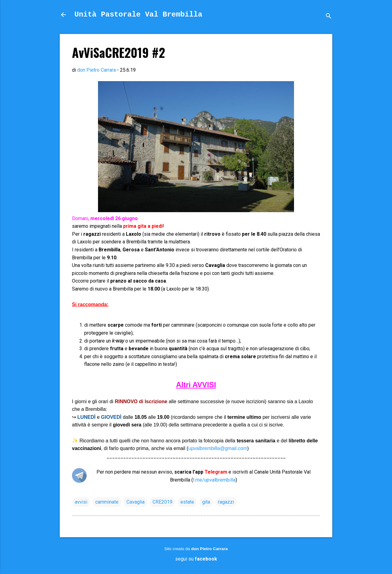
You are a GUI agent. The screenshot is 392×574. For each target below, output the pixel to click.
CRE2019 (162, 502)
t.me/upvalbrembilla (214, 480)
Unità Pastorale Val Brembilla (138, 15)
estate (187, 502)
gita (206, 502)
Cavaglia (136, 502)
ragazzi (226, 502)
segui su (196, 559)
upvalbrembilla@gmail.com (218, 448)
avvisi (81, 502)
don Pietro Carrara (209, 549)
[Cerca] (329, 17)
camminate (107, 502)
